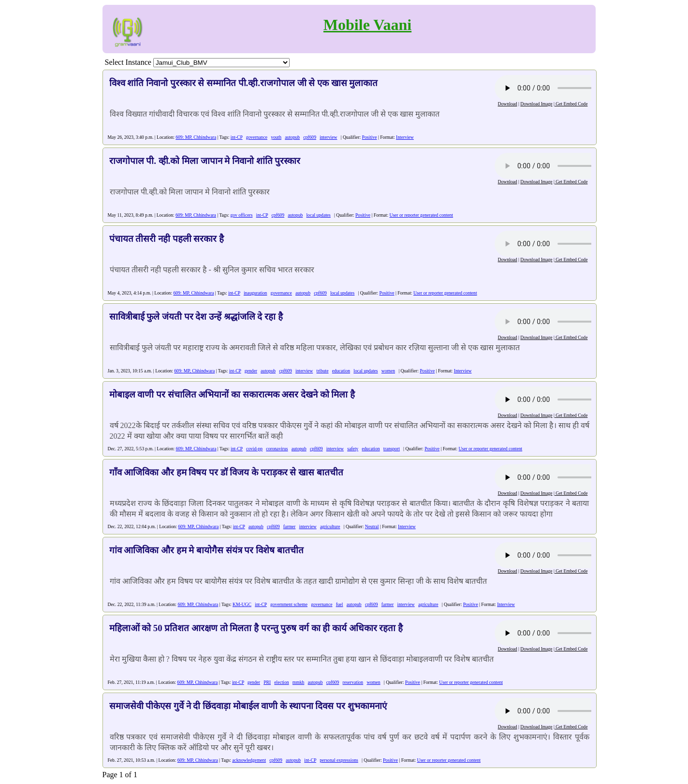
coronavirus (277, 449)
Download (508, 104)
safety (353, 449)
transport (392, 449)
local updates (318, 215)
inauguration (256, 293)
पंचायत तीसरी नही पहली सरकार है (167, 239)
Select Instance (128, 62)
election (281, 682)
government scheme (289, 604)
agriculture (330, 526)
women (388, 371)
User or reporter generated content (421, 215)
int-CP (237, 137)
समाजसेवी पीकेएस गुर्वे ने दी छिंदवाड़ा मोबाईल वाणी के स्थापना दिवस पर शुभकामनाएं (248, 706)
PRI (267, 682)
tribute (322, 371)
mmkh (299, 682)
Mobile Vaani (367, 25)
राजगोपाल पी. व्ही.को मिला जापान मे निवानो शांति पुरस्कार (205, 161)
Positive (370, 137)
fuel (340, 604)
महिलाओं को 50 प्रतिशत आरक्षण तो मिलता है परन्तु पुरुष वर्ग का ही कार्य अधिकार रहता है (256, 628)
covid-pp (254, 449)
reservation (353, 682)
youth (276, 137)
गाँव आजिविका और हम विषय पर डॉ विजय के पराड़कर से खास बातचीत (226, 472)
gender (251, 371)
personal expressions (339, 760)
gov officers (241, 215)
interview (328, 137)
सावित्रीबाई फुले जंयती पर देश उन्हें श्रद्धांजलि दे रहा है (196, 317)
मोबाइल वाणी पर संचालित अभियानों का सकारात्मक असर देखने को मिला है (232, 394)
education (341, 371)
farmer (290, 526)
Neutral (372, 526)
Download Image (536, 104)
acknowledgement (249, 760)
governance (257, 137)
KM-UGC (242, 604)
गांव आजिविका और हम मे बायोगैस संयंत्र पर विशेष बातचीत (206, 550)
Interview (405, 137)
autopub (292, 137)
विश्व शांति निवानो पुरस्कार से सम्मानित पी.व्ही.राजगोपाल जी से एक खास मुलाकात (244, 83)
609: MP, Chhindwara (196, 137)
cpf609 (310, 137)
